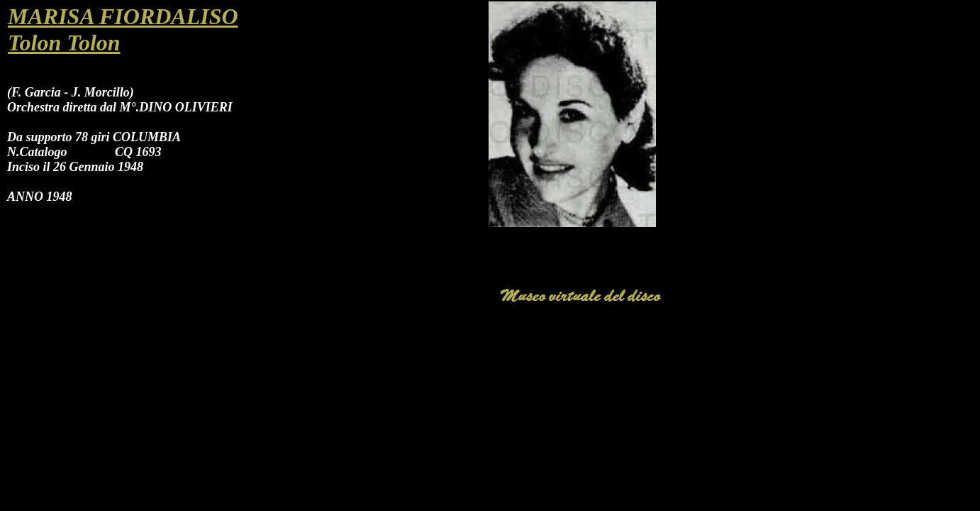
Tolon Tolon (64, 43)
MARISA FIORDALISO (123, 16)
